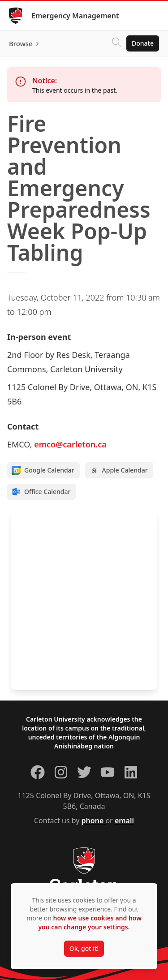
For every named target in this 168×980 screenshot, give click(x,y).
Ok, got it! (84, 948)
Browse (21, 43)
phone (94, 821)
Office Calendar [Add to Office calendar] (41, 492)
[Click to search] (116, 43)
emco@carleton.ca (70, 444)
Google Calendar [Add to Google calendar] (43, 470)
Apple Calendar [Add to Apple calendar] (119, 470)
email (124, 821)
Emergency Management (75, 16)
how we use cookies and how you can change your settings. (90, 922)
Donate (143, 43)
